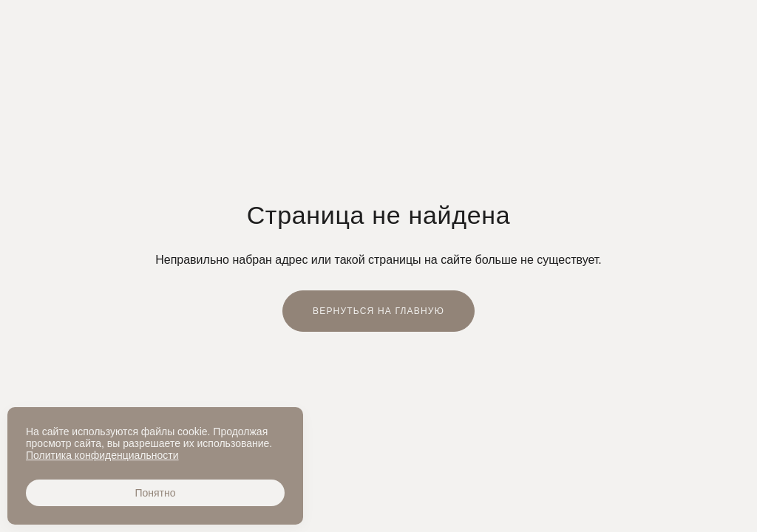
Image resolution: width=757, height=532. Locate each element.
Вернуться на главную (378, 311)
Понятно (155, 493)
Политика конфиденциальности (102, 455)
